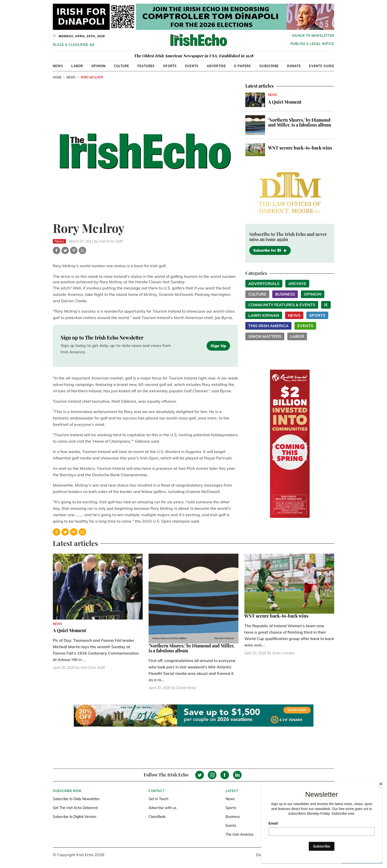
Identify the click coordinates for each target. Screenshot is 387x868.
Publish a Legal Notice (312, 44)
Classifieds (157, 817)
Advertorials (264, 283)
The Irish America (239, 834)
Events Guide (321, 66)
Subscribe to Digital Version (75, 817)
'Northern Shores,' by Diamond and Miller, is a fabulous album (300, 122)
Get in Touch (158, 799)
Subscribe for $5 (270, 250)
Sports (170, 66)
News (58, 66)
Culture (122, 66)
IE (326, 305)
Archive (297, 283)
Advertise (216, 66)
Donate (294, 66)
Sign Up (218, 346)
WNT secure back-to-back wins (300, 148)
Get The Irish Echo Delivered (75, 808)
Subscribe (269, 66)
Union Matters (265, 336)
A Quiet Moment (285, 102)
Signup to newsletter (313, 36)
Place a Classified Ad (74, 45)
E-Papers (243, 66)
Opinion (98, 66)
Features (146, 66)
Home (57, 77)
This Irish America (268, 326)
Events (192, 66)
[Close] (381, 784)
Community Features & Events (282, 305)
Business (285, 294)
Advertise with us (163, 808)
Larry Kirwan (264, 315)
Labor (77, 66)
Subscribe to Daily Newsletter (76, 799)
